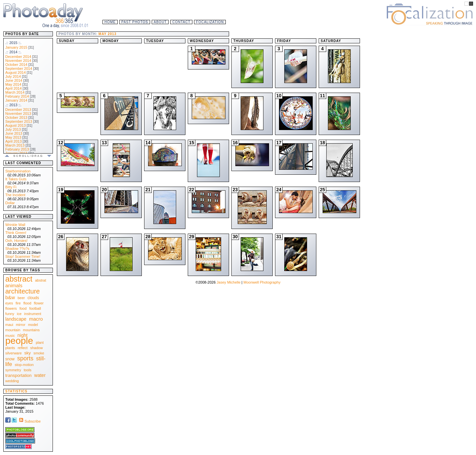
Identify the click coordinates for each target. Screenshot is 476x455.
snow (10, 359)
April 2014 (14, 88)
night (22, 335)
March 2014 (15, 92)
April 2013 (14, 141)
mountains (31, 330)
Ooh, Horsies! (16, 241)
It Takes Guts (16, 179)
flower (39, 303)
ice (19, 314)
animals (14, 285)
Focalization (210, 22)
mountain (13, 330)
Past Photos (135, 22)
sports (25, 358)
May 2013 (13, 137)
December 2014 (18, 57)
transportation (19, 375)
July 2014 (13, 76)
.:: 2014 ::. (13, 52)
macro (36, 319)
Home (110, 22)
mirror (21, 325)
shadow (36, 348)
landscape (16, 319)
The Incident (15, 195)
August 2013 (16, 125)
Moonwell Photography (262, 282)
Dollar (10, 203)
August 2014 (16, 72)
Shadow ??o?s (17, 249)
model (33, 325)
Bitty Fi (11, 187)
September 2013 (19, 121)
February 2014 (17, 96)
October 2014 (16, 65)
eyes (9, 303)
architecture (23, 291)
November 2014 (18, 61)
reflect (22, 348)
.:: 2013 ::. (13, 105)
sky (28, 353)
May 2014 (13, 84)
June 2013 (14, 133)
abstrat (41, 280)
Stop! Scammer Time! (23, 256)
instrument (33, 314)
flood (27, 303)
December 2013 (18, 110)
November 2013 (18, 114)
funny (10, 314)
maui (9, 325)
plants (10, 348)
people (19, 341)
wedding (12, 381)
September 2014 (19, 68)
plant (40, 342)
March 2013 (15, 145)
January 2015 (16, 47)
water (40, 375)
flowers (11, 308)
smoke (39, 353)
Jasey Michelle (228, 282)
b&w (10, 297)
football (35, 308)
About (160, 22)
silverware (14, 353)
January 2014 (16, 100)
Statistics (16, 391)
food (23, 308)
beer (21, 298)
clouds (33, 298)
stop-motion (24, 365)
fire (18, 303)
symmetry (13, 370)
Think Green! (16, 233)
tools (28, 370)
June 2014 (14, 80)
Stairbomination (18, 171)
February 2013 (17, 149)
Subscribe (29, 421)
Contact (181, 22)
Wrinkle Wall (15, 225)
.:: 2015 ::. (13, 43)
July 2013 (13, 129)
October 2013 (16, 117)
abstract (19, 279)
